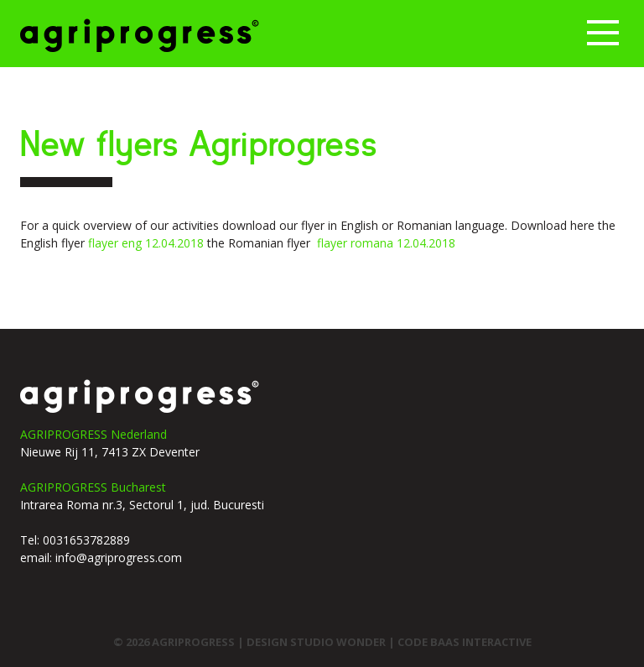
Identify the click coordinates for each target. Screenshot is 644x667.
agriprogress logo (140, 396)
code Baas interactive (465, 642)
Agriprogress (140, 35)
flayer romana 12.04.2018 (386, 243)
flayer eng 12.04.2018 (146, 243)
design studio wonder (317, 642)
